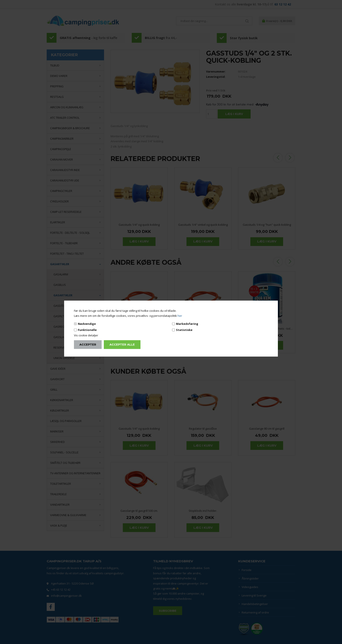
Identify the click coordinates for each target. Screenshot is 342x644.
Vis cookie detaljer (86, 335)
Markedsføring (187, 324)
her (180, 316)
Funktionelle (87, 330)
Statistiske (184, 330)
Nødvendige (87, 324)
